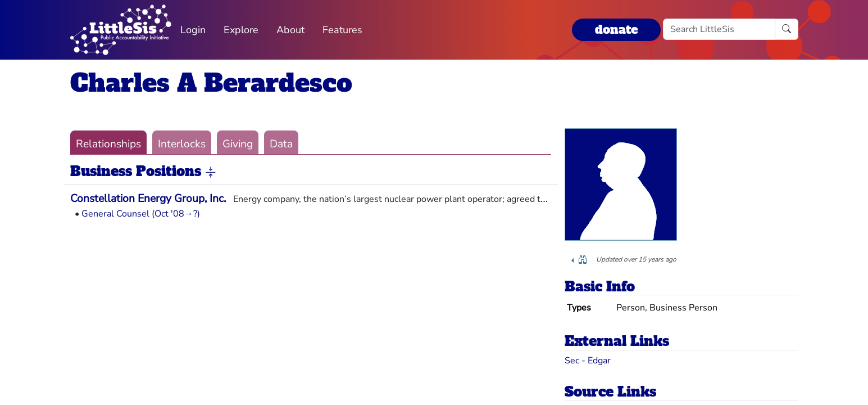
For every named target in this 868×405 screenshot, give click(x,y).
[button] (211, 172)
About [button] (290, 30)
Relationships (108, 144)
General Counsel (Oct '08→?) (141, 214)
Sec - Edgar (588, 361)
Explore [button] (241, 30)
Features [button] (342, 30)
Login (193, 30)
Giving (238, 144)
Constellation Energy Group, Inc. (148, 199)
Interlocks (182, 144)
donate (616, 30)
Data (281, 144)
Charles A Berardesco (211, 83)
